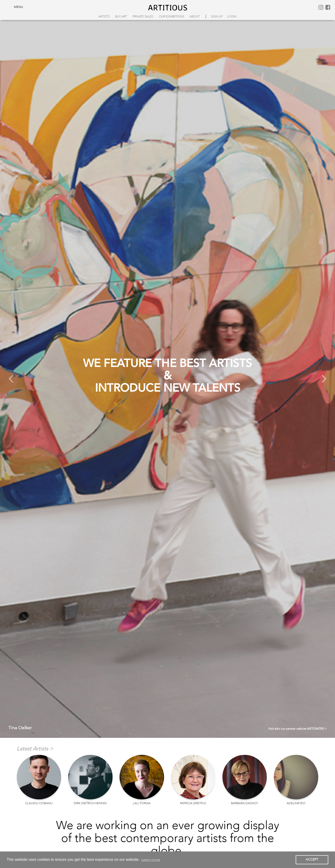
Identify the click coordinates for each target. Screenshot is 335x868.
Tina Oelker (20, 728)
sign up (217, 17)
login (232, 17)
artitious (168, 7)
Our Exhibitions (171, 17)
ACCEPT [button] (312, 860)
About (195, 17)
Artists (104, 17)
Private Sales (143, 17)
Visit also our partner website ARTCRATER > (297, 729)
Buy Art (121, 17)
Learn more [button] (151, 860)
